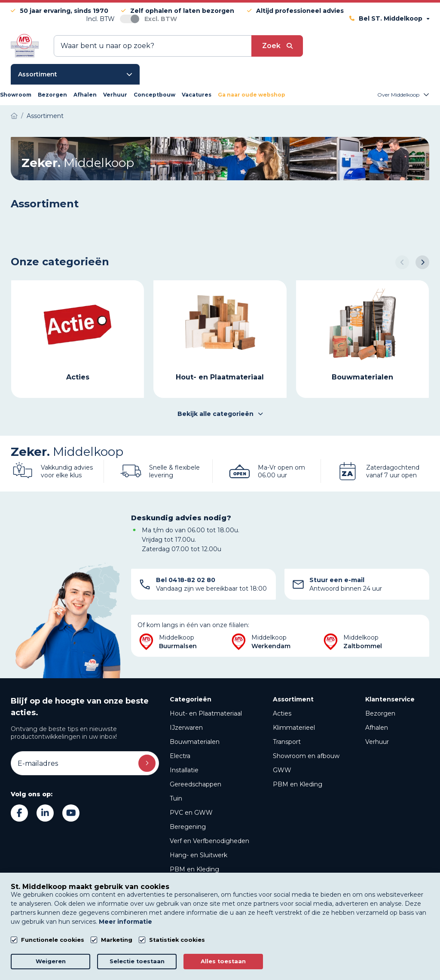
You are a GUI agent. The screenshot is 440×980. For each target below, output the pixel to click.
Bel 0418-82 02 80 (186, 580)
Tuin (176, 798)
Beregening (188, 827)
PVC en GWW (191, 813)
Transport (287, 742)
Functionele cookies (53, 940)
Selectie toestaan (137, 961)
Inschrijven (147, 763)
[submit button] (277, 46)
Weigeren (51, 961)
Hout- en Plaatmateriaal (206, 713)
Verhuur (377, 742)
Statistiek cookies (177, 940)
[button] (402, 262)
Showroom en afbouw (306, 756)
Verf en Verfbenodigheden (209, 841)
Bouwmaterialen (195, 742)
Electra (180, 756)
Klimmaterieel (294, 728)
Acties (282, 713)
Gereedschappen (196, 784)
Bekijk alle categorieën (220, 414)
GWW (282, 770)
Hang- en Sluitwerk (199, 855)
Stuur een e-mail (337, 580)
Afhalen (377, 728)
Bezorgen (380, 713)
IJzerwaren (186, 728)
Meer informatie (125, 922)
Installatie (184, 770)
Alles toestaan (223, 961)
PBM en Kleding (194, 869)
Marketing (117, 940)
